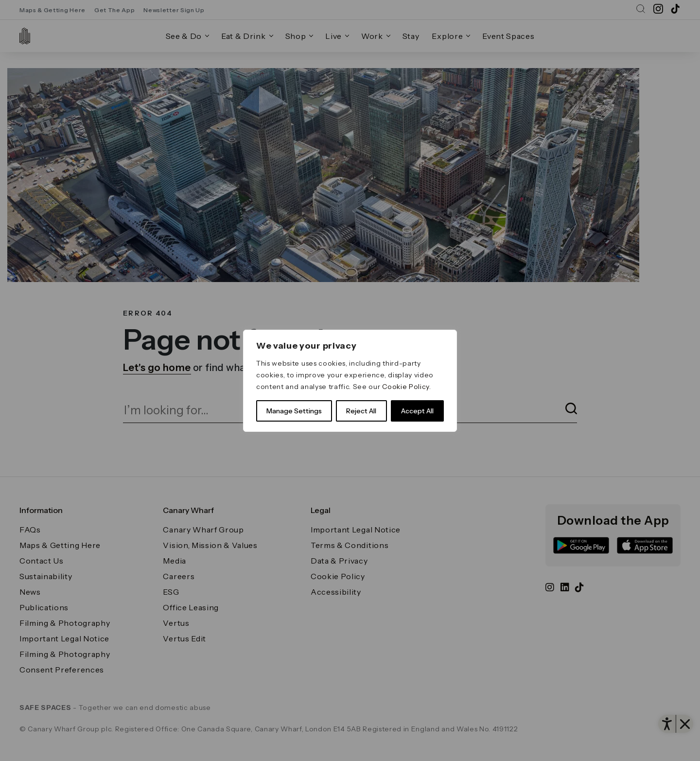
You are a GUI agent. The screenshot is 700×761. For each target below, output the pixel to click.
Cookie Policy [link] (406, 387)
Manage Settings (294, 411)
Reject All (361, 411)
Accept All (417, 411)
